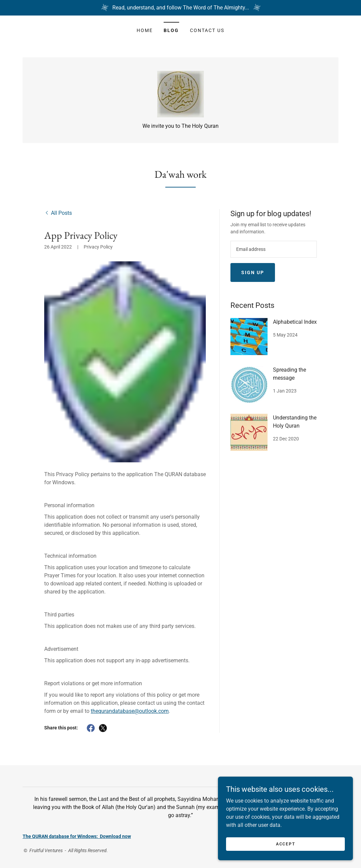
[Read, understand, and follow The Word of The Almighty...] (180, 8)
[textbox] (274, 250)
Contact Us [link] (207, 30)
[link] (181, 94)
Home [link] (145, 30)
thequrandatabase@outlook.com (130, 711)
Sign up (253, 273)
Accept (285, 844)
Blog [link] (171, 30)
